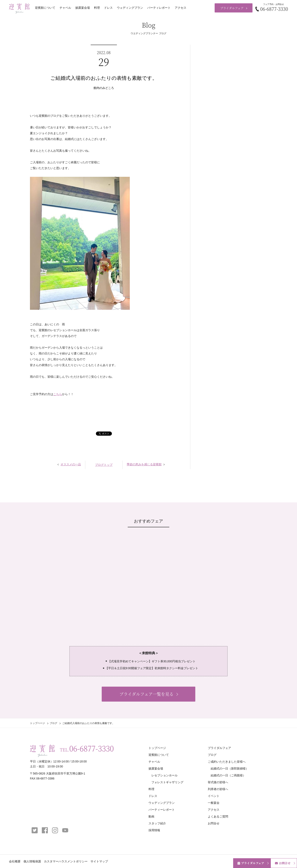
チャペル (65, 8)
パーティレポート (159, 8)
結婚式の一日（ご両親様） (228, 775)
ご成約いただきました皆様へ (227, 762)
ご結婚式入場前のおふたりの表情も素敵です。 (104, 78)
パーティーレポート (162, 810)
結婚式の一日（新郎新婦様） (230, 768)
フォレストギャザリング (167, 782)
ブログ (53, 723)
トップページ (37, 723)
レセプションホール (165, 775)
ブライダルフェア (232, 8)
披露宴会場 (83, 8)
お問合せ (214, 823)
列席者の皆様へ (218, 789)
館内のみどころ (104, 88)
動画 (151, 816)
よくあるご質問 (218, 816)
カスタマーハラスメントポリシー (66, 861)
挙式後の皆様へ (218, 782)
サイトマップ (99, 861)
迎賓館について (45, 8)
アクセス (181, 8)
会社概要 (15, 861)
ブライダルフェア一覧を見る (146, 694)
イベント (214, 796)
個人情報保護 (32, 861)
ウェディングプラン (130, 8)
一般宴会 (214, 803)
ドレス (108, 8)
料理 (97, 8)
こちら (58, 394)
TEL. (87, 748)
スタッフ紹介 (157, 823)
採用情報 (154, 830)
